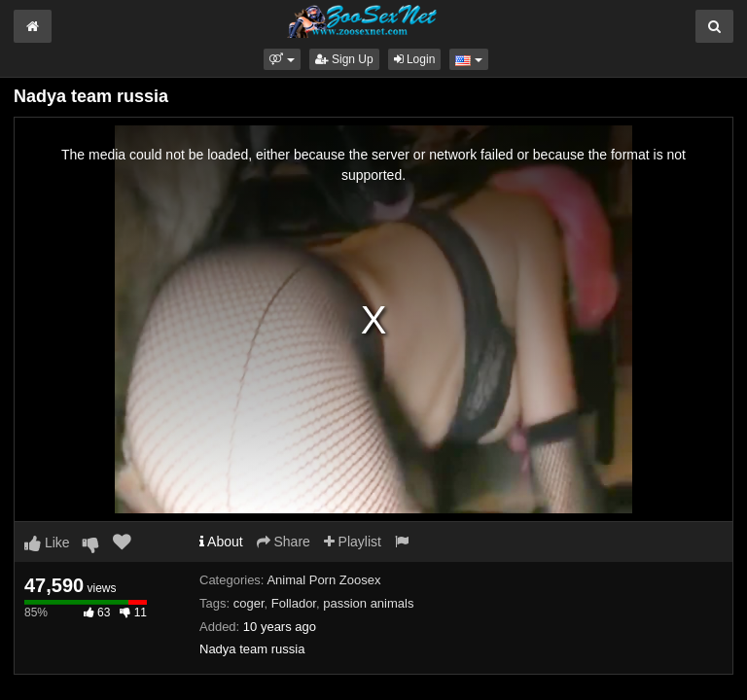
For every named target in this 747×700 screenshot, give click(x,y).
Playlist (353, 542)
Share (284, 542)
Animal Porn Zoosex (323, 580)
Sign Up (344, 59)
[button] (282, 59)
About (221, 542)
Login (415, 59)
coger (249, 603)
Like (47, 542)
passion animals (368, 603)
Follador (294, 603)
